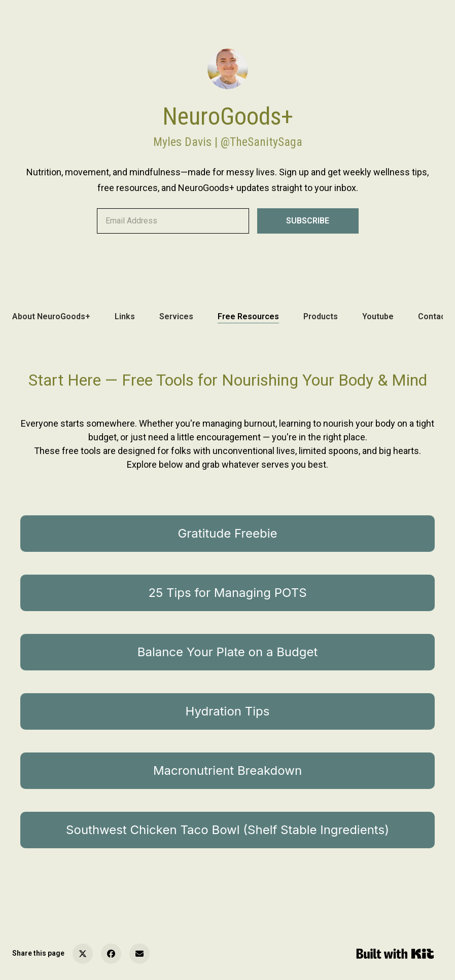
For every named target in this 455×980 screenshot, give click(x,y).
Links (125, 316)
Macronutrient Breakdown (228, 770)
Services (176, 316)
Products (321, 316)
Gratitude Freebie (227, 533)
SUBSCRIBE (308, 221)
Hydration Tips (228, 711)
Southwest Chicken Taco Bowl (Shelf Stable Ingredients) (228, 830)
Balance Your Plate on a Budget (228, 652)
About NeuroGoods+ (51, 316)
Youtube (378, 316)
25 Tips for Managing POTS (227, 593)
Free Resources (248, 316)
